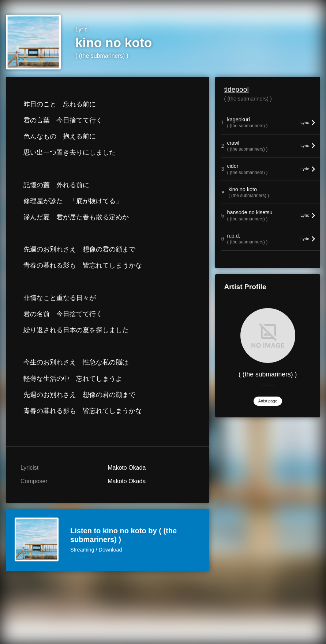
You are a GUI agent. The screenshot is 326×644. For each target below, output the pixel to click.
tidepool (236, 89)
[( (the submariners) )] (268, 336)
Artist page (268, 401)
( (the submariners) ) (102, 56)
